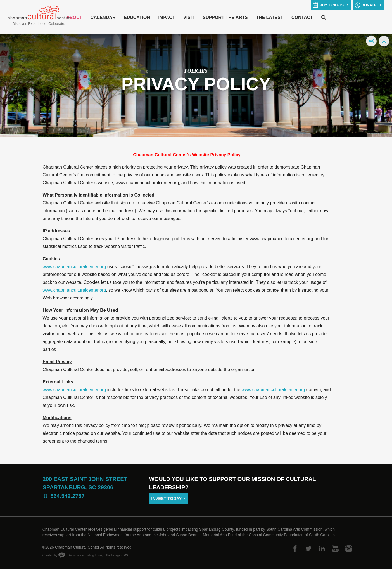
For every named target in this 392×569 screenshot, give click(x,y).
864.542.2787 (68, 496)
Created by (50, 555)
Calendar (103, 17)
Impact (167, 17)
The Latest (269, 17)
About (74, 17)
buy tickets (332, 5)
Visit (189, 17)
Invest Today (166, 498)
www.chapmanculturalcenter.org (74, 267)
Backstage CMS (117, 555)
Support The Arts (225, 17)
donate (369, 5)
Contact (302, 17)
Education (137, 17)
